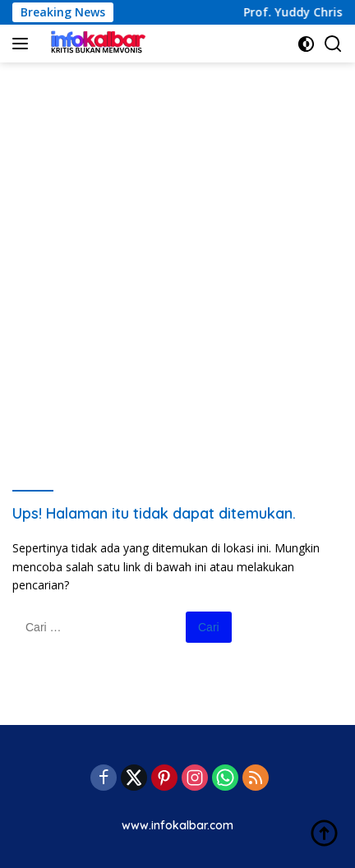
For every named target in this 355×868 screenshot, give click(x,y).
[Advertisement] (177, 256)
